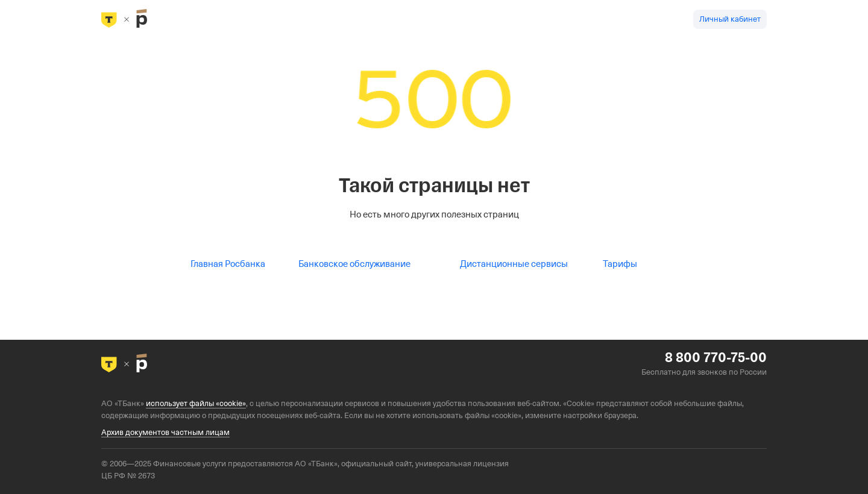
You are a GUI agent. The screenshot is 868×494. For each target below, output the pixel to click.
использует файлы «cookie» (196, 403)
